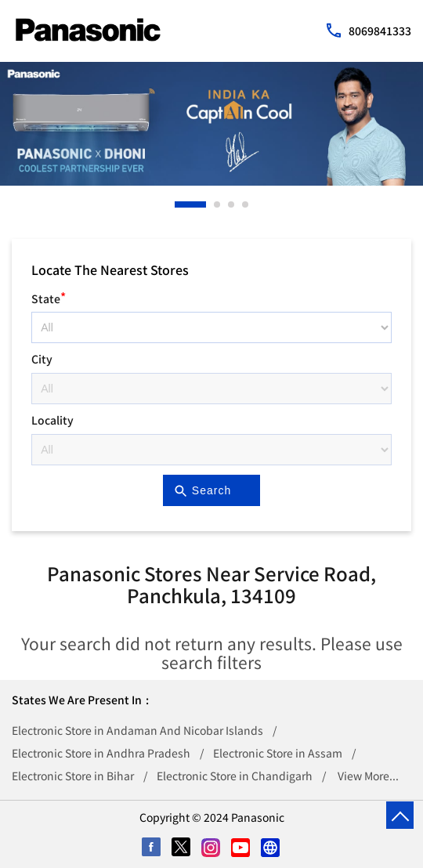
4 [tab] (246, 204)
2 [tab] (218, 204)
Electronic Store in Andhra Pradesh (101, 753)
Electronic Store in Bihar (73, 776)
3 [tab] (232, 204)
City (42, 359)
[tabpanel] (211, 124)
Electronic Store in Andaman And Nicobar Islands (137, 730)
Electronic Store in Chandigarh (235, 776)
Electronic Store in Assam (278, 753)
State (49, 297)
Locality (52, 420)
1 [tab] (179, 204)
